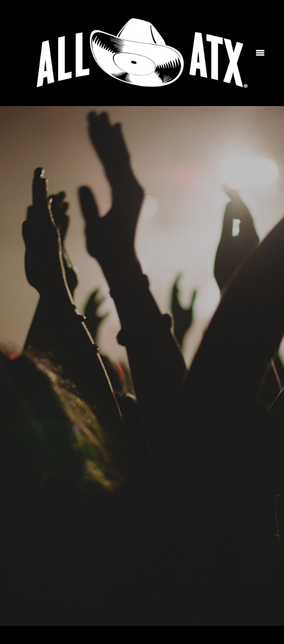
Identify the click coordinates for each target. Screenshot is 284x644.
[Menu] (260, 53)
